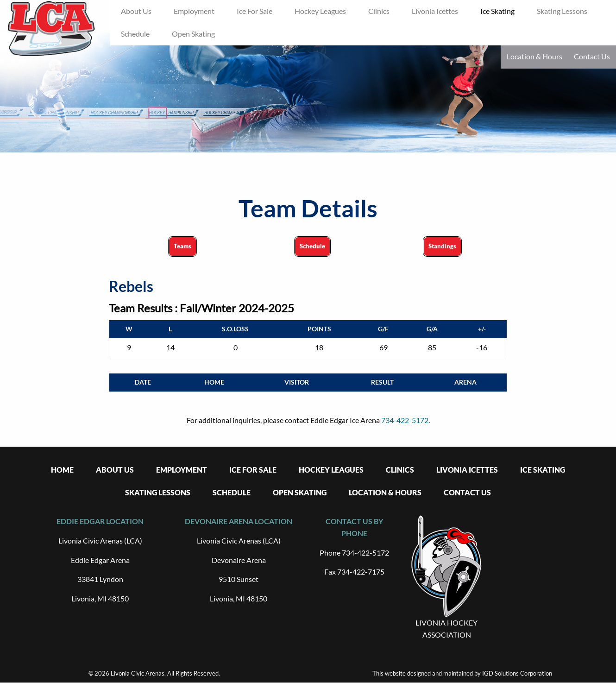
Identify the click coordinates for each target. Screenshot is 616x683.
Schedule (312, 246)
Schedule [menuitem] (135, 34)
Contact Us (592, 56)
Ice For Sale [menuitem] (255, 11)
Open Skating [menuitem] (193, 34)
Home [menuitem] (62, 470)
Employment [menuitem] (194, 11)
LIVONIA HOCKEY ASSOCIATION (446, 629)
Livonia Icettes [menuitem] (435, 11)
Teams (182, 246)
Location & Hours (534, 56)
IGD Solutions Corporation (517, 673)
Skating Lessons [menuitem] (562, 11)
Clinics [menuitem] (379, 11)
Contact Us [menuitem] (467, 492)
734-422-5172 (405, 420)
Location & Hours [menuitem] (385, 492)
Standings (442, 246)
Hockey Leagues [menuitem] (320, 11)
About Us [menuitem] (136, 11)
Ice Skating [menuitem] (497, 11)
